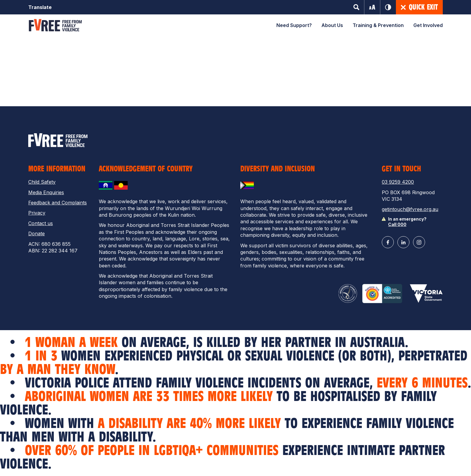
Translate (40, 7)
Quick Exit (419, 7)
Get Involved (428, 25)
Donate (36, 233)
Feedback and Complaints (58, 203)
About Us (332, 25)
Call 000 (397, 224)
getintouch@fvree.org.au (410, 209)
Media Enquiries (46, 192)
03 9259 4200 (398, 182)
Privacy (37, 213)
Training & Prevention (378, 25)
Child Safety (42, 182)
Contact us (41, 223)
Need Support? (294, 25)
